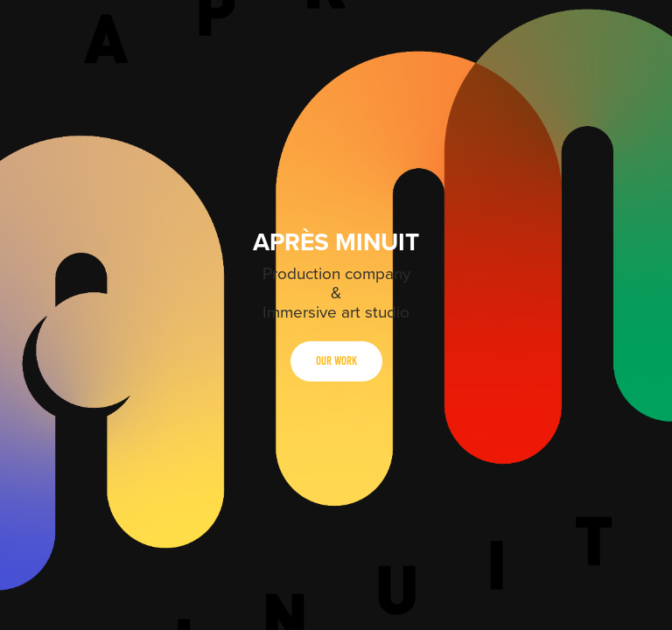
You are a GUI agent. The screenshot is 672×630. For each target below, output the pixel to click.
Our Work (336, 361)
